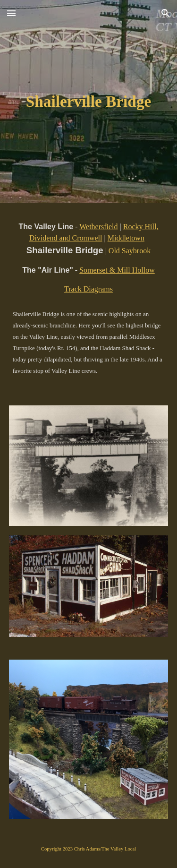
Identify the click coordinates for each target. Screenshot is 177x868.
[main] (89, 102)
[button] (11, 13)
